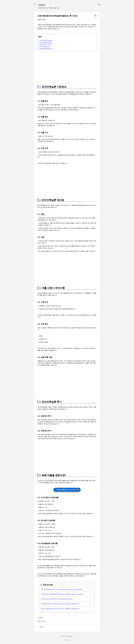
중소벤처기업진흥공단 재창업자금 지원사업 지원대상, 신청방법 (63, 595)
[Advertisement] (67, 67)
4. (40, 402)
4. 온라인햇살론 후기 (44, 47)
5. (40, 475)
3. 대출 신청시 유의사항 (45, 45)
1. (40, 87)
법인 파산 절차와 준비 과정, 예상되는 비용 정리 (58, 599)
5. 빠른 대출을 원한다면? (45, 49)
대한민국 (43, 622)
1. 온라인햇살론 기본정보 (45, 40)
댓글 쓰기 (42, 627)
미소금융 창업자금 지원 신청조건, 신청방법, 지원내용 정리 (62, 609)
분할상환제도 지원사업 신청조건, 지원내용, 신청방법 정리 (61, 604)
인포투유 (42, 5)
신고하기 (67, 640)
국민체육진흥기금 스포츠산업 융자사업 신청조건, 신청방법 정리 (63, 590)
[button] (96, 16)
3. (40, 288)
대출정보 (41, 618)
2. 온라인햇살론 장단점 (45, 43)
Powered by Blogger (67, 637)
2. (40, 200)
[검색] (99, 5)
